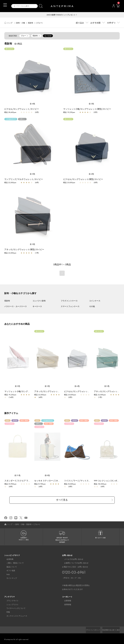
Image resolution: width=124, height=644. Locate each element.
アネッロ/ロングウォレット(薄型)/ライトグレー (58, 392)
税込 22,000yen (10, 183)
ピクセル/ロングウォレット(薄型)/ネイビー (83, 179)
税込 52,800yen (71, 484)
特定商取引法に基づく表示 (109, 628)
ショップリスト (10, 603)
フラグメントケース (69, 301)
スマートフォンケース (70, 307)
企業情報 (66, 599)
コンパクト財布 (39, 301)
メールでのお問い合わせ (72, 558)
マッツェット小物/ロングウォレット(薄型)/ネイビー (87, 109)
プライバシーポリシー (88, 628)
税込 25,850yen (69, 183)
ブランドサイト (10, 599)
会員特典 (8, 558)
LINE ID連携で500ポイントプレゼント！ (62, 15)
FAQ (6, 573)
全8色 (47, 476)
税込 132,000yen (102, 484)
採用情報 (66, 603)
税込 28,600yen (10, 113)
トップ (10, 23)
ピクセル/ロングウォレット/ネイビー (22, 109)
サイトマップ (10, 577)
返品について (10, 565)
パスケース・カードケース (16, 307)
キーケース (37, 307)
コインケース (95, 301)
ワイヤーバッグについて (14, 607)
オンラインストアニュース (15, 614)
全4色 (33, 104)
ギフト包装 (9, 569)
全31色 (18, 476)
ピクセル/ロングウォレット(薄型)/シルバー (85, 392)
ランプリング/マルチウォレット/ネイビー (24, 179)
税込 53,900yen (12, 484)
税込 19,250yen (69, 113)
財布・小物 (21, 23)
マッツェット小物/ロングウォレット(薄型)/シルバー (30, 392)
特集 (6, 611)
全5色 (33, 174)
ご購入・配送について (13, 562)
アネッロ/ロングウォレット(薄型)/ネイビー (24, 250)
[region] (33, 75)
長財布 (31, 23)
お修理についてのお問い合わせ (74, 562)
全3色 (91, 104)
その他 (92, 307)
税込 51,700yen (41, 484)
